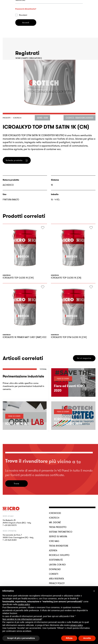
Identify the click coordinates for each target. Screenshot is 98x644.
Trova (16, 484)
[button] (94, 591)
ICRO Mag (54, 541)
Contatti (54, 574)
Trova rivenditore (59, 546)
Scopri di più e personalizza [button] (21, 638)
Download (55, 569)
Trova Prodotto (58, 527)
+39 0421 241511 (10, 540)
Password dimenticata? (26, 29)
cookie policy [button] (24, 604)
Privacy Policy (57, 583)
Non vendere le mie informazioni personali (22, 619)
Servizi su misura (58, 536)
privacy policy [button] (76, 625)
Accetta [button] (87, 638)
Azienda (53, 550)
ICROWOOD (55, 513)
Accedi (26, 42)
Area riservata (56, 579)
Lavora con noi (57, 565)
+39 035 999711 (10, 525)
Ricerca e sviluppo (59, 555)
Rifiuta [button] (69, 638)
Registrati (26, 190)
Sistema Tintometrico (61, 532)
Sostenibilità (56, 560)
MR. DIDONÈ (55, 522)
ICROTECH (54, 518)
